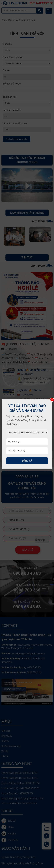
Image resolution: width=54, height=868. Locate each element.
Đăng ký (27, 461)
